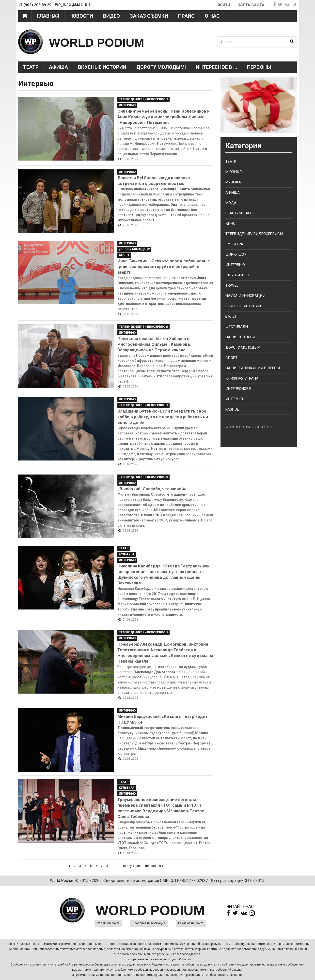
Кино (230, 223)
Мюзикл (234, 172)
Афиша (58, 67)
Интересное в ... (216, 67)
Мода (231, 203)
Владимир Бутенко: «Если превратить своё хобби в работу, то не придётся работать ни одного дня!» (163, 417)
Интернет (235, 399)
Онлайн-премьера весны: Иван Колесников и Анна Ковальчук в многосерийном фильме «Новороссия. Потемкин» (164, 117)
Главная (48, 16)
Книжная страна (242, 378)
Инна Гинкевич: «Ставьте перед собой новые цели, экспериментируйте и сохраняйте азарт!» (164, 267)
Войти (224, 5)
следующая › (132, 866)
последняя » (154, 866)
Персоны (259, 67)
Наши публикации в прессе (253, 368)
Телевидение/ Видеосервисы (143, 99)
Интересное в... (240, 389)
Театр (31, 67)
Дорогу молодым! (161, 67)
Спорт (124, 255)
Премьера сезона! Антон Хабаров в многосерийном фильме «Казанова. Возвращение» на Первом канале (154, 344)
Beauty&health (240, 213)
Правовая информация (149, 923)
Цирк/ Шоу (236, 254)
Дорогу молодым (243, 347)
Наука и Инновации (245, 296)
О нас (212, 16)
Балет (231, 316)
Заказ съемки (149, 16)
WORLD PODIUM (108, 42)
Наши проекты (240, 337)
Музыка (233, 182)
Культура (127, 554)
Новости (81, 16)
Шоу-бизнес (237, 275)
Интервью (127, 105)
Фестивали (237, 327)
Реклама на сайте (191, 923)
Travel (232, 285)
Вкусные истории (102, 67)
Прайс (186, 16)
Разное (232, 409)
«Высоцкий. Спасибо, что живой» (152, 489)
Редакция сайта (108, 923)
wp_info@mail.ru (180, 959)
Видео (111, 16)
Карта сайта (251, 5)
